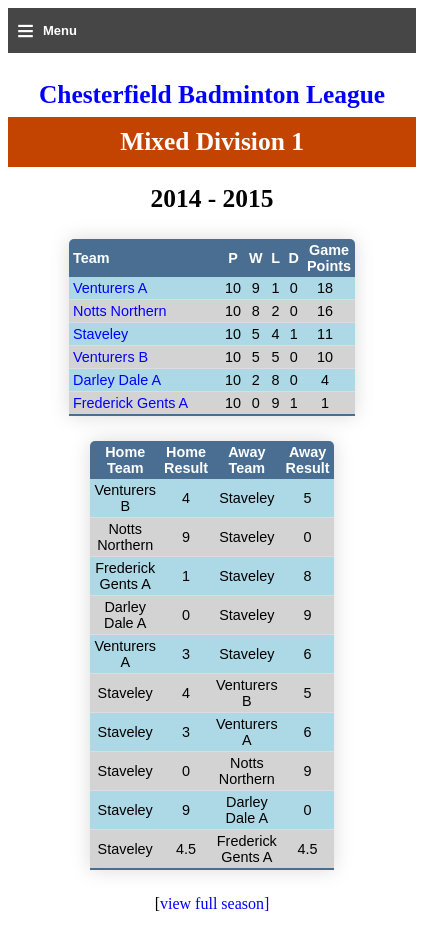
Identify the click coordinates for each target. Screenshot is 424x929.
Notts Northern (120, 311)
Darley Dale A (117, 380)
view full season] (214, 903)
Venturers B (110, 357)
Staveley (100, 334)
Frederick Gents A (130, 403)
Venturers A (110, 288)
